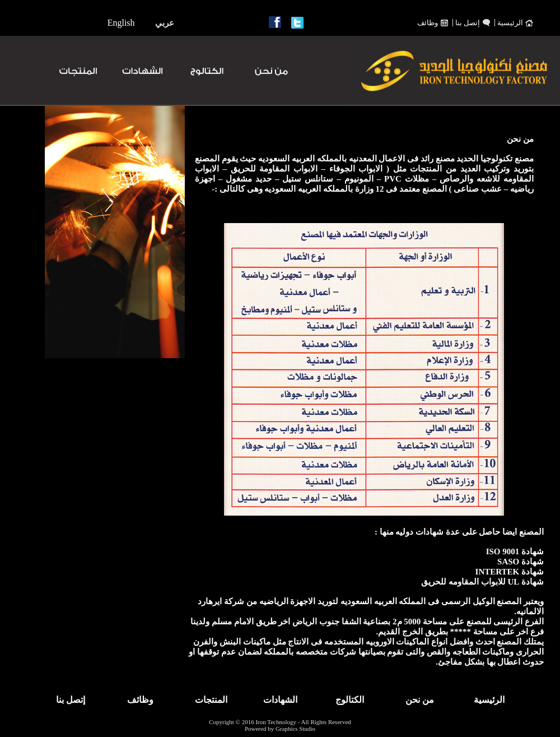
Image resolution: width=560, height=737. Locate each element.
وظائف (428, 23)
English (121, 23)
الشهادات (280, 700)
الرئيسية (510, 23)
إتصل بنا (468, 23)
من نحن (420, 700)
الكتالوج (350, 700)
